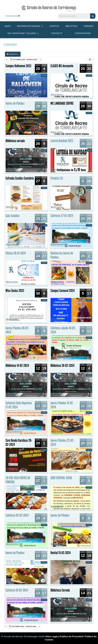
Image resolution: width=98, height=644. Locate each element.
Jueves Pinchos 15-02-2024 (62, 405)
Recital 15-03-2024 (61, 553)
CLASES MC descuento (62, 66)
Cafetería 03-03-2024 (17, 515)
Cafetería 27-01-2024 (62, 216)
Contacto (57, 33)
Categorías (13, 54)
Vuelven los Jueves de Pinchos (62, 255)
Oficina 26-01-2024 (16, 253)
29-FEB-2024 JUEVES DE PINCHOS (18, 480)
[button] (13, 16)
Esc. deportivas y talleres (23, 33)
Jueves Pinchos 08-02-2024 (17, 330)
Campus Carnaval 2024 (63, 291)
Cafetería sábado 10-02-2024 (63, 330)
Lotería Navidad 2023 (62, 141)
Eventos (54, 26)
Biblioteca (71, 26)
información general (30, 26)
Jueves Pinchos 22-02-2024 (62, 443)
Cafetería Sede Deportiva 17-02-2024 (19, 405)
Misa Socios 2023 (15, 291)
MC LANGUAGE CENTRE (62, 103)
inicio (8, 26)
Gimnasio (89, 26)
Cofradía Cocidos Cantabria (20, 178)
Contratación (83, 33)
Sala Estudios (13, 216)
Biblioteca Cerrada (60, 590)
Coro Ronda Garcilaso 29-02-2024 (19, 443)
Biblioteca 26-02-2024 (62, 366)
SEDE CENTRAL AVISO (61, 478)
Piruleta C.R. (57, 178)
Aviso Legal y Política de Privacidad (65, 636)
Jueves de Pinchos (15, 103)
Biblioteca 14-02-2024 (17, 366)
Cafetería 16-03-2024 (17, 590)
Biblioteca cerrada (15, 141)
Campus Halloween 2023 (18, 66)
